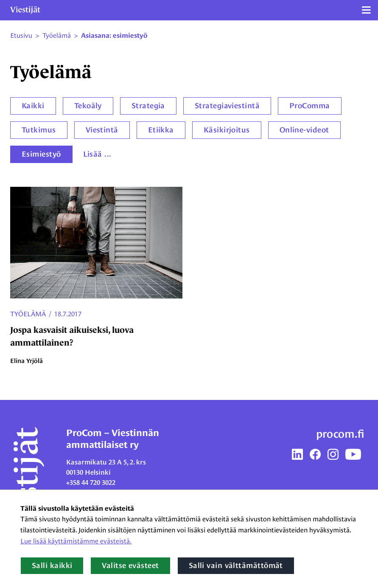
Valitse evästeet (130, 565)
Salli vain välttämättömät (236, 565)
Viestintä (102, 130)
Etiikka (161, 130)
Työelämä (28, 314)
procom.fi (340, 434)
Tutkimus (39, 130)
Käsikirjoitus (227, 130)
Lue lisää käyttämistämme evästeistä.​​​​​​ (76, 541)
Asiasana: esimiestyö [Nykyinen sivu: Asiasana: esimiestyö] (114, 36)
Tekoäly (88, 106)
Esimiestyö (41, 154)
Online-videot (304, 130)
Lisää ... (97, 154)
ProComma (310, 106)
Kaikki (33, 106)
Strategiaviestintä (227, 106)
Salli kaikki (52, 565)
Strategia (148, 106)
